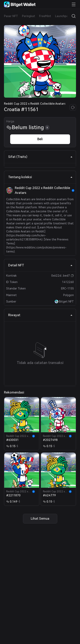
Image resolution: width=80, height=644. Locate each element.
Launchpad (62, 16)
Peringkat (29, 16)
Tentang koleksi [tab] (40, 177)
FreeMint (45, 16)
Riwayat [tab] (40, 315)
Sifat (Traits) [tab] (40, 157)
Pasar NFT (11, 16)
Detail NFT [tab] (40, 265)
